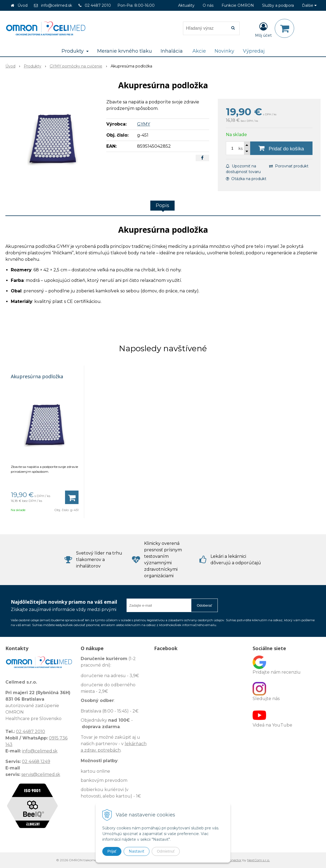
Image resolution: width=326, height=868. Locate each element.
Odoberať (204, 605)
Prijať (112, 851)
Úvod (23, 5)
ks (241, 148)
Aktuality (186, 5)
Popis (162, 205)
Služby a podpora (278, 5)
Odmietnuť (166, 851)
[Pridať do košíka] (281, 148)
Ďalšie (309, 5)
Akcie (199, 51)
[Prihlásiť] (263, 29)
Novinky (224, 51)
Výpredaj (254, 51)
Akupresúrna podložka (37, 376)
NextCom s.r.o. (259, 860)
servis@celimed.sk (41, 774)
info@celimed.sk (57, 5)
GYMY (144, 124)
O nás (208, 5)
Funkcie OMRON (238, 5)
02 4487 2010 (98, 5)
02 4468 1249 (36, 761)
